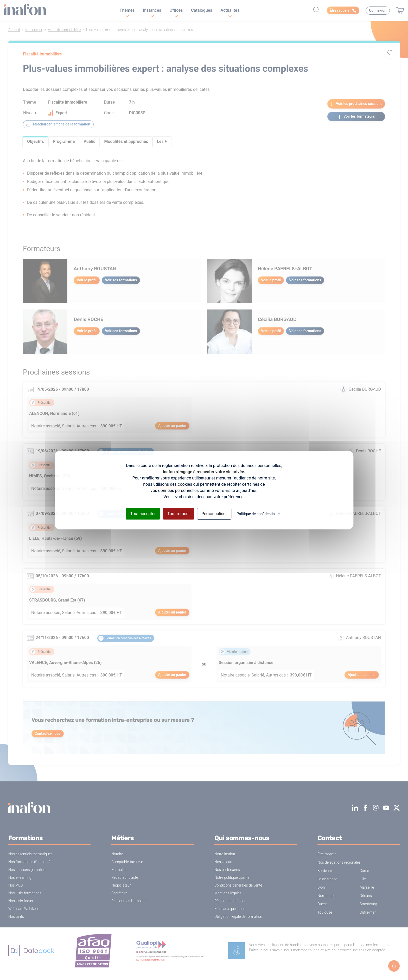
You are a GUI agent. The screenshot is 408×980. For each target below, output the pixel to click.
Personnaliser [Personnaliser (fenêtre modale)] (214, 513)
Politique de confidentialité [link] (258, 514)
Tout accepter (143, 513)
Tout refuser (178, 513)
